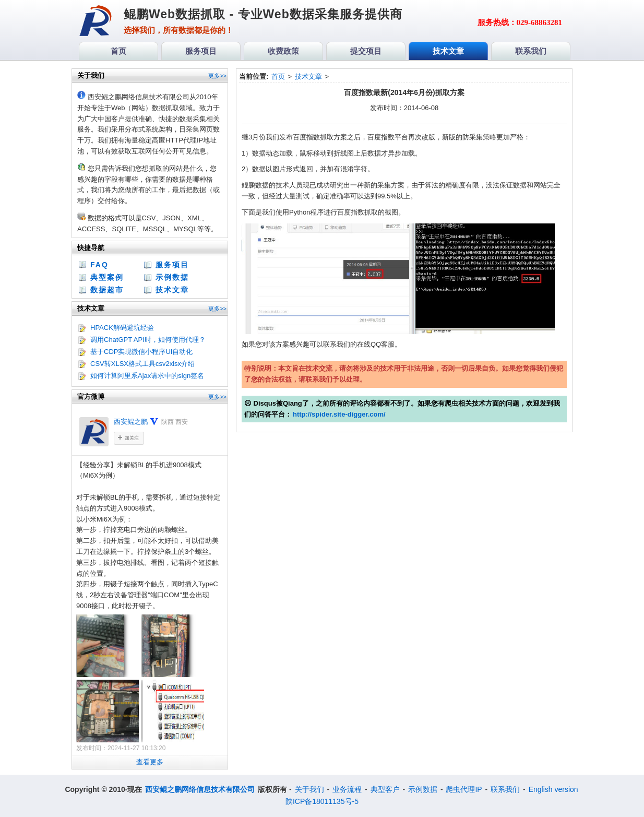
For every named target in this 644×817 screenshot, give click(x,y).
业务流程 (347, 789)
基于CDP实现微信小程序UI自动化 (141, 352)
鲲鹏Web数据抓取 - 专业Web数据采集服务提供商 (263, 14)
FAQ (99, 265)
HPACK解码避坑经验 (122, 328)
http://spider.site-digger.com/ (339, 414)
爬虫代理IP (464, 789)
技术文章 (172, 290)
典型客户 (385, 789)
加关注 (132, 438)
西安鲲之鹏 (131, 422)
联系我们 (505, 789)
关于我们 (309, 789)
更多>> (217, 76)
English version (553, 789)
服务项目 (172, 265)
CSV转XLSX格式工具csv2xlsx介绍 (142, 364)
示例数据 (172, 277)
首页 (278, 76)
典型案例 (107, 277)
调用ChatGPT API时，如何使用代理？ (148, 340)
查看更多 (150, 762)
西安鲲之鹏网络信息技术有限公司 (200, 789)
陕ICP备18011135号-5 (322, 801)
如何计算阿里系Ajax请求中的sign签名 (147, 376)
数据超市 (107, 290)
